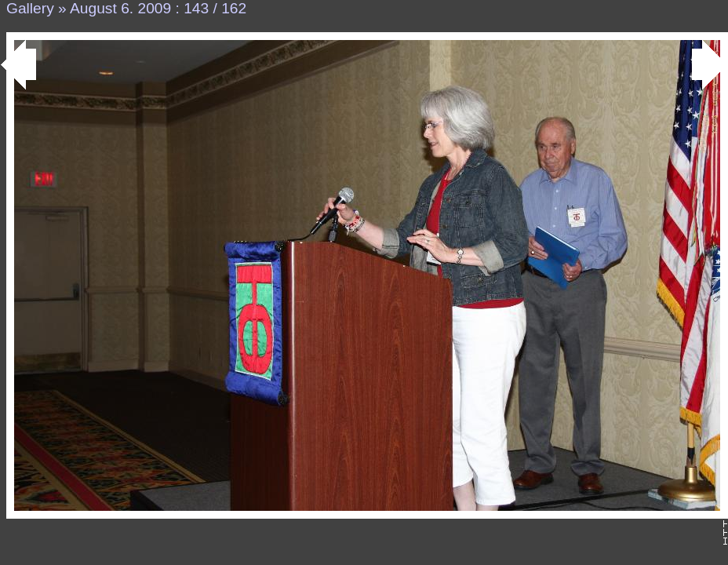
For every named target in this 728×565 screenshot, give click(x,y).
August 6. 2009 (120, 8)
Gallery (30, 8)
